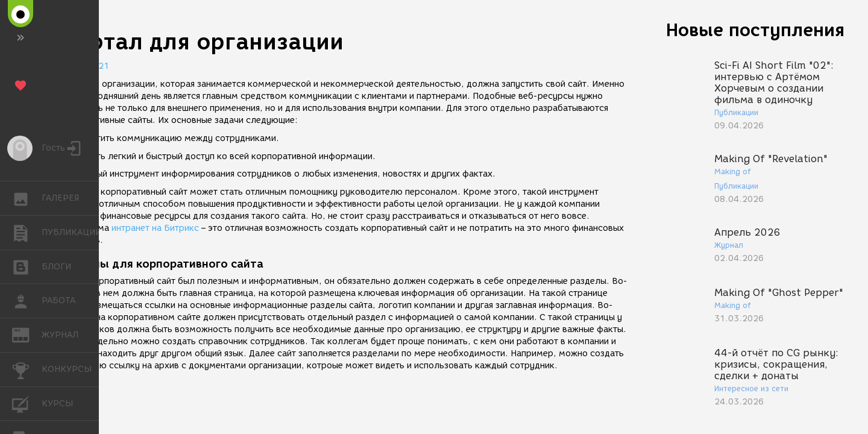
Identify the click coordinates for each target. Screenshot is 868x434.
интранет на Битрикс (155, 228)
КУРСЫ (27, 403)
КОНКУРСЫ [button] (27, 370)
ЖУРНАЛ (27, 334)
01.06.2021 (84, 66)
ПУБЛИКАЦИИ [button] (27, 233)
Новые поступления (755, 30)
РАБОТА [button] (27, 301)
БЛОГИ (27, 266)
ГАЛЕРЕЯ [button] (27, 198)
